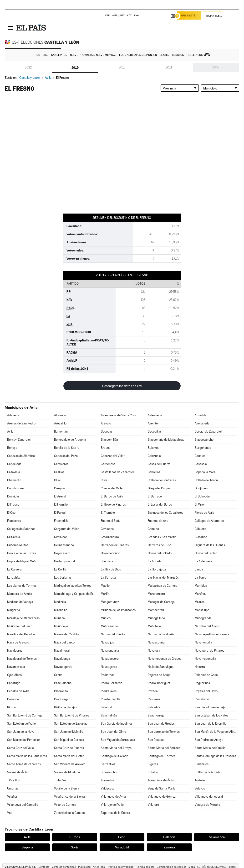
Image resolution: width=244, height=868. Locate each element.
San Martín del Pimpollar (24, 740)
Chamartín (14, 480)
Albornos (60, 415)
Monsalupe (202, 610)
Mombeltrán (156, 610)
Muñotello (154, 626)
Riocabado (202, 699)
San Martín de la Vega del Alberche (216, 732)
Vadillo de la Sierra (67, 788)
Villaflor (12, 797)
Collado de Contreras (162, 480)
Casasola (201, 464)
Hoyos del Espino (206, 553)
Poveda (153, 691)
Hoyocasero (62, 553)
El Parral (60, 513)
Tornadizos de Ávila (161, 780)
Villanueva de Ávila (113, 797)
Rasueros (154, 699)
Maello (105, 586)
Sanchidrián (109, 715)
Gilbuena (201, 529)
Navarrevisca (16, 667)
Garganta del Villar (66, 529)
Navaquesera (110, 659)
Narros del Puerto (113, 634)
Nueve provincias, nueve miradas (93, 55)
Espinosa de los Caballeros (165, 513)
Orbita (58, 675)
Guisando (201, 537)
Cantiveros (61, 464)
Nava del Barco (64, 642)
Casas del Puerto (159, 464)
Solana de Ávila (17, 772)
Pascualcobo (63, 683)
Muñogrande (203, 618)
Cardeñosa (108, 464)
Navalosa (154, 651)
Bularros (153, 448)
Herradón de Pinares (115, 545)
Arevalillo (60, 423)
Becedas (107, 431)
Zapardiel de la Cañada (69, 813)
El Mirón (200, 505)
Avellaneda (202, 423)
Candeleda (14, 464)
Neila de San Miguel (161, 667)
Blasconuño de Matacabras (166, 440)
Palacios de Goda (206, 675)
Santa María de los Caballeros (27, 756)
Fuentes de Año (158, 521)
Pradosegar (62, 699)
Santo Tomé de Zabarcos (24, 764)
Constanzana (16, 488)
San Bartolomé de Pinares (72, 715)
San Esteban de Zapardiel (71, 724)
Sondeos (178, 55)
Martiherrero (156, 594)
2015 (122, 67)
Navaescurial (157, 642)
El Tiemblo (108, 513)
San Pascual (156, 740)
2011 (169, 67)
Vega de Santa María (162, 788)
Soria (75, 847)
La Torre (200, 578)
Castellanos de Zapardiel (117, 472)
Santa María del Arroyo (116, 748)
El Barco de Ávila (112, 496)
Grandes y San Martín (162, 537)
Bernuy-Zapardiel (19, 440)
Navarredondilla (205, 659)
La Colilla (60, 569)
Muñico (106, 618)
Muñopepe (61, 626)
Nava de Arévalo (18, 642)
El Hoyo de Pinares (113, 505)
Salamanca (217, 837)
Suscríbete (191, 16)
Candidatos (59, 55)
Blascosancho (204, 440)
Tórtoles (200, 780)
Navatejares (109, 667)
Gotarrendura (110, 537)
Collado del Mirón (206, 480)
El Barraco (155, 496)
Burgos (75, 837)
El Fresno (13, 505)
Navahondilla (203, 642)
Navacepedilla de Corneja (212, 634)
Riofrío (12, 707)
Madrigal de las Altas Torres (73, 586)
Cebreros (154, 472)
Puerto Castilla (111, 699)
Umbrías (13, 788)
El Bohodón (202, 496)
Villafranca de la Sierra (69, 797)
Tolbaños (60, 780)
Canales (200, 456)
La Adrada (155, 561)
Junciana (107, 561)
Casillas (59, 472)
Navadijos (107, 642)
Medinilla (60, 602)
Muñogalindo (156, 618)
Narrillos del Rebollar (21, 634)
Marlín (105, 594)
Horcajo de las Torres (22, 553)
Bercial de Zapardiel (208, 431)
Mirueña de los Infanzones (118, 610)
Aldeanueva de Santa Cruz (118, 415)
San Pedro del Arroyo (209, 740)
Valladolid (122, 847)
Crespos (60, 488)
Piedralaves (109, 691)
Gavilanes (107, 529)
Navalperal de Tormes (22, 659)
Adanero (13, 415)
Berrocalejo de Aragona (70, 440)
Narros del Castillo (66, 634)
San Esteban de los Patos (211, 715)
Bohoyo (12, 448)
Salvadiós (154, 707)
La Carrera (14, 569)
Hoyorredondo (110, 553)
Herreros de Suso (160, 545)
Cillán (58, 480)
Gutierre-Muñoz (18, 545)
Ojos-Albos (14, 675)
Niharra (200, 667)
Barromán (61, 431)
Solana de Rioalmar (67, 772)
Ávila (10, 431)
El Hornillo (61, 505)
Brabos (106, 448)
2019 (75, 68)
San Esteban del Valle (21, 724)
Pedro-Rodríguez (159, 683)
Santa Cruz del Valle (20, 748)
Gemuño (153, 529)
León (122, 837)
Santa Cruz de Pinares (69, 748)
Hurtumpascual (64, 561)
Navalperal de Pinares (209, 651)
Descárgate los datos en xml (122, 386)
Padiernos (108, 675)
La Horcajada (157, 569)
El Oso (11, 513)
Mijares (200, 602)
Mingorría (14, 610)
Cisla (104, 480)
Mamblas (201, 586)
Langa (199, 569)
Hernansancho (64, 545)
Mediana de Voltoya (20, 602)
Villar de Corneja (65, 805)
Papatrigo (14, 683)
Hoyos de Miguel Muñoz (23, 561)
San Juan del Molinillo (69, 732)
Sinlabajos (202, 764)
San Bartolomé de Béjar (211, 707)
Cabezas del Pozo (66, 456)
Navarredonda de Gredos (165, 659)
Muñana (59, 618)
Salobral (106, 707)
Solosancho (109, 772)
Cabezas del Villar (113, 456)
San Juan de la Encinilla (211, 724)
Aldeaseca (155, 415)
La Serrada (108, 578)
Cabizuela (154, 456)
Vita (10, 813)
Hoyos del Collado (160, 553)
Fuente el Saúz (111, 521)
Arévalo (106, 423)
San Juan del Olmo (113, 732)
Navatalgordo (63, 667)
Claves (164, 55)
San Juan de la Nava (21, 732)
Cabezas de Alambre (21, 456)
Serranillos (108, 764)
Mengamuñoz (110, 602)
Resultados (195, 55)
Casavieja (14, 472)
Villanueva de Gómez (162, 797)
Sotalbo (153, 772)
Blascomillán (109, 440)
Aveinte (153, 423)
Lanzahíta (14, 578)
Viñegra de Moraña (207, 805)
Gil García (14, 537)
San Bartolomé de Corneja (25, 715)
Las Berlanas (63, 578)
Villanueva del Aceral (209, 797)
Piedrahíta (61, 691)
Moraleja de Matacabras (23, 618)
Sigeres (153, 764)
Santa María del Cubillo (210, 748)
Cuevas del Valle (112, 488)
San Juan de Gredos (161, 724)
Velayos (200, 788)
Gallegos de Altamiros (209, 521)
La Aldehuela (203, 561)
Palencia (169, 837)
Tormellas (107, 780)
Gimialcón (61, 537)
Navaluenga (62, 659)
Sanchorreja (156, 715)
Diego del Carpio (159, 488)
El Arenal (60, 496)
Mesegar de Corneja (161, 602)
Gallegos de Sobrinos (21, 529)
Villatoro (153, 805)
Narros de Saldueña (161, 634)
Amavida (201, 415)
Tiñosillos (13, 780)
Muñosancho (109, 626)
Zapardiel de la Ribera (115, 813)
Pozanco (13, 699)
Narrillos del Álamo (207, 626)
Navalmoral (62, 651)
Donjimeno (202, 488)
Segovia (27, 847)
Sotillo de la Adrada (208, 772)
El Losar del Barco (160, 505)
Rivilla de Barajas (66, 707)
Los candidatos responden (138, 55)
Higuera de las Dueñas (210, 545)
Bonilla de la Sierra (67, 448)
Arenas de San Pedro (21, 423)
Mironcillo (61, 610)
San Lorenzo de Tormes (164, 732)
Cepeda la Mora (205, 472)
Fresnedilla (61, 521)
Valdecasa (108, 788)
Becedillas (155, 431)
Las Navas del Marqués (163, 578)
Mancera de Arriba (20, 594)
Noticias (42, 55)
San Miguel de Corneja (69, 740)
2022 (28, 67)
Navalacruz (15, 651)
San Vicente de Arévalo (70, 764)
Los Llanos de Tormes (22, 586)
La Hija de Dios (111, 569)
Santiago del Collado (114, 756)
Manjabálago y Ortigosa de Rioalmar (75, 594)
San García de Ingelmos (117, 724)
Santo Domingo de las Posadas (215, 756)
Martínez (201, 594)
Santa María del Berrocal (164, 748)
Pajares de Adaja (159, 675)
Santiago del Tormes (162, 756)
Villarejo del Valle (112, 805)
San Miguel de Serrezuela (118, 740)
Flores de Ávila (204, 513)
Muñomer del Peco (20, 626)
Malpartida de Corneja (163, 586)
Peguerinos (202, 683)
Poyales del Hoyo (206, 691)
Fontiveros (14, 521)
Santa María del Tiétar (69, 756)
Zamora (169, 847)
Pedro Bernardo (112, 683)
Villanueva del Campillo (23, 805)
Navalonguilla (110, 651)
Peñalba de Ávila (18, 691)
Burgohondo (203, 448)
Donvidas (13, 496)
